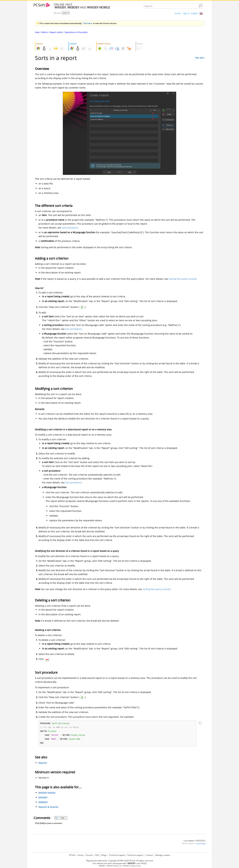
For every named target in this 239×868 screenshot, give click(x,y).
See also (200, 58)
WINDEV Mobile (47, 794)
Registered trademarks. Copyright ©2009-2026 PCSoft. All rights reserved (120, 860)
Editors (45, 32)
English (195, 13)
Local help (201, 844)
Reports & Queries (48, 808)
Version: (58, 13)
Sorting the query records (183, 279)
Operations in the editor (76, 32)
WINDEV (43, 798)
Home (178, 13)
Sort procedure (70, 228)
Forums (89, 855)
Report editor (56, 32)
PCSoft (72, 855)
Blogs (104, 855)
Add (60, 819)
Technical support (135, 855)
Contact (149, 855)
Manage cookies (163, 855)
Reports (43, 764)
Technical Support (117, 855)
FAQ (97, 855)
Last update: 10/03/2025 (194, 842)
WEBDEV (43, 803)
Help (37, 32)
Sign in (186, 13)
